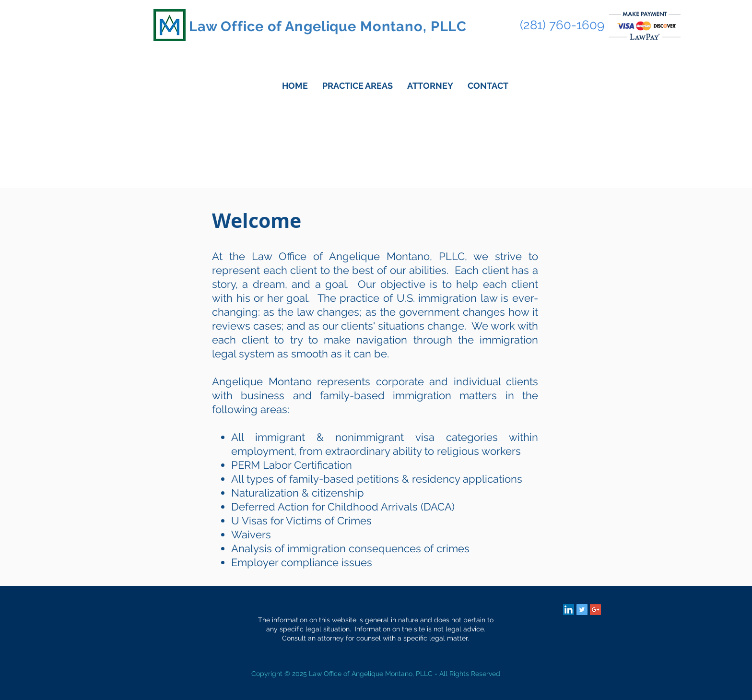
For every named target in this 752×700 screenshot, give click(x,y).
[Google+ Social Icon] (595, 610)
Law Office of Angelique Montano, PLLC (328, 26)
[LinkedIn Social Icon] (569, 610)
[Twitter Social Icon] (582, 610)
